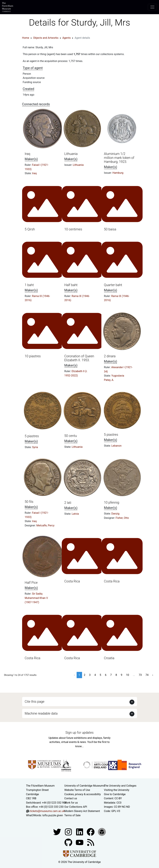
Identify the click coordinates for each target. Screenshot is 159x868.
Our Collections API (76, 807)
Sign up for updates (79, 733)
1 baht (29, 285)
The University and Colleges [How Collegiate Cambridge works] (120, 786)
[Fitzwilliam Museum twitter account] (57, 832)
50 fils (29, 502)
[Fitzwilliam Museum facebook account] (80, 832)
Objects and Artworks (46, 38)
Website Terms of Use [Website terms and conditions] (77, 790)
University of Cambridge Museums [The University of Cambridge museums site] (85, 786)
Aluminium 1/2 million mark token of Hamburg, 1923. (119, 158)
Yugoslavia (118, 376)
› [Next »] (153, 675)
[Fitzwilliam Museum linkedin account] (91, 832)
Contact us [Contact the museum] (71, 798)
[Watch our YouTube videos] (80, 842)
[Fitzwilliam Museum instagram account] (69, 832)
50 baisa (110, 229)
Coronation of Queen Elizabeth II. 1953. (79, 358)
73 (140, 675)
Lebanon (117, 446)
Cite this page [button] (35, 702)
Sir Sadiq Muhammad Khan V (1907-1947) (36, 598)
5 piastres (32, 436)
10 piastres (33, 356)
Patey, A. (109, 380)
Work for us (71, 803)
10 (128, 675)
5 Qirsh (30, 229)
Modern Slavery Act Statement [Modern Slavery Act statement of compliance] (82, 811)
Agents (67, 38)
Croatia (109, 658)
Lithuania (71, 154)
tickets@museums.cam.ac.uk (47, 811)
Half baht (71, 285)
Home (26, 38)
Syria (35, 447)
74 (147, 675)
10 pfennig (112, 502)
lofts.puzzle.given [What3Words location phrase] (53, 815)
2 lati (68, 503)
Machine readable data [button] (41, 713)
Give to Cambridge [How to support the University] (115, 794)
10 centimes (73, 229)
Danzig (115, 514)
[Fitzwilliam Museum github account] (69, 842)
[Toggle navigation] (152, 7)
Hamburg (118, 173)
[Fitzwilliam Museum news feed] (91, 842)
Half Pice (31, 583)
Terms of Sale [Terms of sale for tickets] (72, 815)
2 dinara (110, 356)
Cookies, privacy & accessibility (83, 794)
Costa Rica (72, 581)
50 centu (71, 436)
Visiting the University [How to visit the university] (117, 790)
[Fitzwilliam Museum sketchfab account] (102, 832)
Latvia (75, 514)
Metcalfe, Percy (45, 525)
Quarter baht (113, 285)
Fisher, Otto (122, 518)
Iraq (28, 154)
